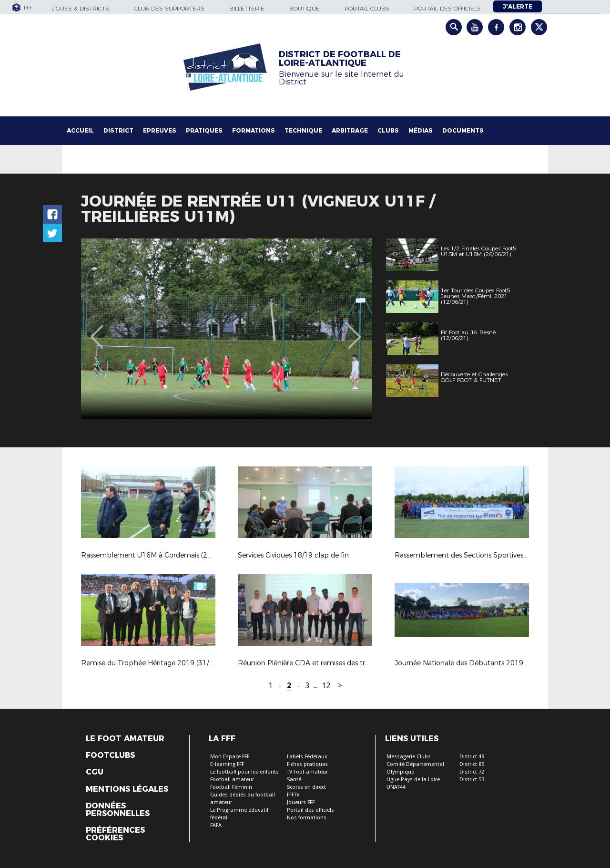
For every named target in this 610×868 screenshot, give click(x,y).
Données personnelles (118, 810)
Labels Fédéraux (307, 757)
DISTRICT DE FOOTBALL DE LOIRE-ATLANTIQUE (340, 59)
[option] (227, 329)
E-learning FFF (227, 764)
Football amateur (232, 780)
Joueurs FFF (301, 802)
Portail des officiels (447, 8)
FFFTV (293, 795)
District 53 (472, 780)
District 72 (472, 772)
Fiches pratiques (307, 764)
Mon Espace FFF (230, 757)
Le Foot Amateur (125, 739)
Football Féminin (231, 787)
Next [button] (355, 330)
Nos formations (307, 818)
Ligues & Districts (80, 8)
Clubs (388, 130)
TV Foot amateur (307, 772)
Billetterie (247, 8)
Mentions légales (127, 789)
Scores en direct (306, 787)
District (118, 130)
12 (326, 686)
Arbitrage (350, 130)
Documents (463, 130)
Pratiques (204, 130)
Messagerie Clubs (409, 757)
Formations (254, 130)
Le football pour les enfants (244, 772)
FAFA (216, 825)
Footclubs (110, 755)
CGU (95, 772)
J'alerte (518, 6)
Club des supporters (169, 8)
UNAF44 (396, 787)
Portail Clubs (367, 8)
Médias (421, 130)
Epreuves (160, 130)
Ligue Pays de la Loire (413, 780)
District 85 (472, 764)
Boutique (305, 8)
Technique (303, 130)
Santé (294, 780)
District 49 (472, 757)
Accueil (80, 130)
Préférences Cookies (115, 834)
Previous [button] (97, 330)
